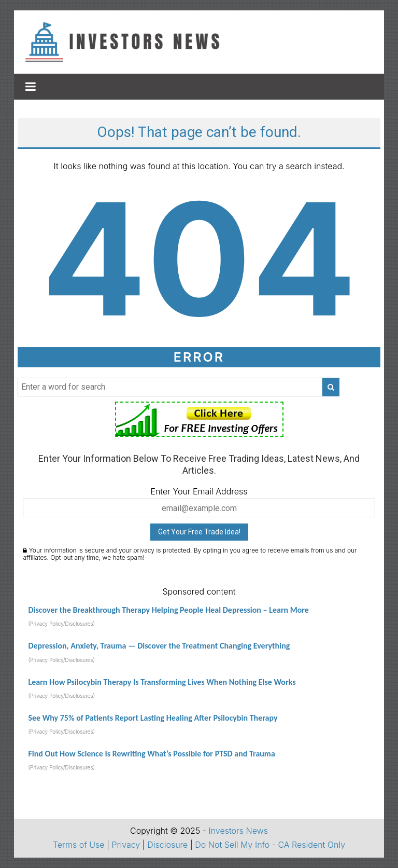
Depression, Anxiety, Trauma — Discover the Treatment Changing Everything (159, 646)
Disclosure (167, 845)
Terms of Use (79, 845)
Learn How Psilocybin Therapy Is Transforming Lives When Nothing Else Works (162, 682)
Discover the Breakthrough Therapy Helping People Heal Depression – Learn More (168, 610)
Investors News (238, 831)
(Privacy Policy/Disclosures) (61, 624)
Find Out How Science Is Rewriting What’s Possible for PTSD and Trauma (151, 754)
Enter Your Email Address (199, 491)
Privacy (126, 845)
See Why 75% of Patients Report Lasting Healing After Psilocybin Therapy (153, 718)
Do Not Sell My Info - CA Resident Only (270, 845)
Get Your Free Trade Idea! (199, 532)
